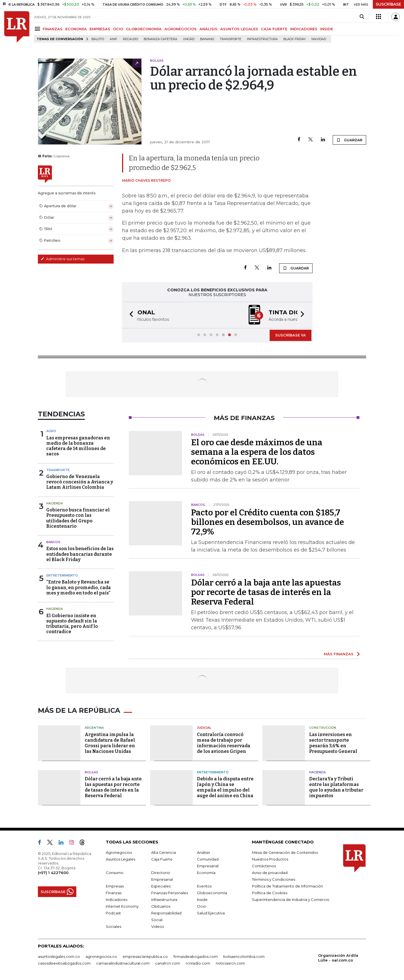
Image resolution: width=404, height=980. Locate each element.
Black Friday (295, 39)
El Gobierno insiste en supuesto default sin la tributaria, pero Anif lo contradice (72, 624)
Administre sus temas (63, 259)
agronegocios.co (101, 956)
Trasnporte (58, 470)
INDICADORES (304, 29)
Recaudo (130, 39)
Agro (51, 431)
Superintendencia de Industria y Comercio (291, 900)
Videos (158, 926)
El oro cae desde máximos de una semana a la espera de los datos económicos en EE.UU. (257, 452)
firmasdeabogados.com (196, 956)
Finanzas (114, 893)
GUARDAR (349, 140)
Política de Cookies (270, 893)
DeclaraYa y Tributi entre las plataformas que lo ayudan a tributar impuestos (336, 787)
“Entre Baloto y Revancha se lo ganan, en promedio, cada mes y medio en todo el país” (79, 587)
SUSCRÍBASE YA (291, 335)
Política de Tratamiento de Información (287, 886)
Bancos (53, 542)
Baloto (98, 39)
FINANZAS (53, 29)
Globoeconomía (212, 893)
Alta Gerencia (164, 852)
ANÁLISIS (208, 29)
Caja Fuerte (162, 859)
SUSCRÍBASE (388, 4)
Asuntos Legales (120, 859)
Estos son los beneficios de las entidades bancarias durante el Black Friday (80, 554)
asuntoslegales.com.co (59, 956)
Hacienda (55, 503)
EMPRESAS (100, 29)
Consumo (115, 873)
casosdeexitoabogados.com (64, 963)
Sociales (113, 926)
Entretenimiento (62, 575)
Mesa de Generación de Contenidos (285, 852)
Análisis (203, 852)
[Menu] (38, 29)
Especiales (161, 886)
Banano (207, 39)
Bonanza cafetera (160, 39)
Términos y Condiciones (274, 879)
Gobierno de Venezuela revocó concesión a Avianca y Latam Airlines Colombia (80, 482)
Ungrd (189, 39)
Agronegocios (119, 852)
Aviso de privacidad (270, 873)
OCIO (118, 29)
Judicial (204, 728)
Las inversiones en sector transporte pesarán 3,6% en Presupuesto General (333, 743)
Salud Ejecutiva (211, 913)
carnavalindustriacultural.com (123, 963)
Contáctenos (264, 866)
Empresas (115, 886)
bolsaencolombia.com (244, 956)
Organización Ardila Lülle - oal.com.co (338, 958)
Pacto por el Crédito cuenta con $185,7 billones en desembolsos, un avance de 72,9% (268, 522)
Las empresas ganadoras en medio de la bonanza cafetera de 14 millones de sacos (78, 446)
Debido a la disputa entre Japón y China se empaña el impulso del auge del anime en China (225, 787)
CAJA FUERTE (274, 29)
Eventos (204, 886)
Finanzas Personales (170, 893)
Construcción (323, 728)
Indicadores (117, 900)
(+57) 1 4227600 (53, 873)
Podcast (113, 913)
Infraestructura (262, 39)
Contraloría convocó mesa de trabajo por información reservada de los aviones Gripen (224, 743)
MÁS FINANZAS (339, 654)
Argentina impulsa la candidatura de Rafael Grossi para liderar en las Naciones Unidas (110, 743)
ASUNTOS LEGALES (239, 29)
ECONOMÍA (76, 29)
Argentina (94, 728)
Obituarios (161, 906)
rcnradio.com (198, 963)
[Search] (362, 17)
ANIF (113, 39)
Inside (202, 900)
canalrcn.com (168, 963)
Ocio (201, 906)
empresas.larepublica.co (145, 956)
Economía (206, 873)
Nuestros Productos (270, 859)
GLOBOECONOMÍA (144, 29)
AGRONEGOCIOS (181, 29)
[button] (130, 315)
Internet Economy (122, 906)
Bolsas (91, 772)
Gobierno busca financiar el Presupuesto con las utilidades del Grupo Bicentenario (78, 518)
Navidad (319, 39)
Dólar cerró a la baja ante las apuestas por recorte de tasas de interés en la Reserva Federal (266, 592)
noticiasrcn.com (230, 963)
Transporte (230, 39)
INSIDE (327, 29)
